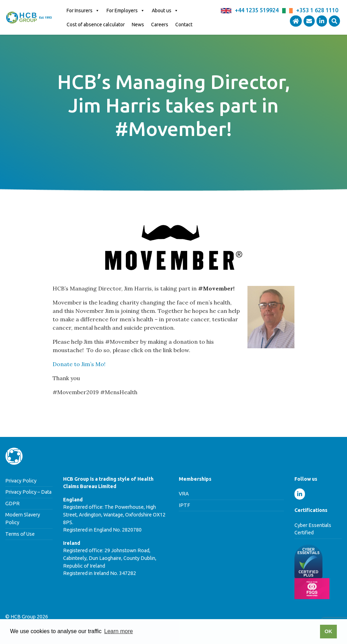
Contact (184, 25)
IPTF (184, 505)
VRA (184, 494)
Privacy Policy (21, 481)
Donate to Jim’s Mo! (79, 364)
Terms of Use (20, 534)
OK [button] (328, 631)
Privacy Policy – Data (28, 492)
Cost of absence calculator (96, 25)
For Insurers (83, 11)
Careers (160, 25)
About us (165, 11)
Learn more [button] (118, 631)
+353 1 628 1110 (317, 10)
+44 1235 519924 (257, 10)
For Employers (126, 11)
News (138, 25)
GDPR (12, 503)
